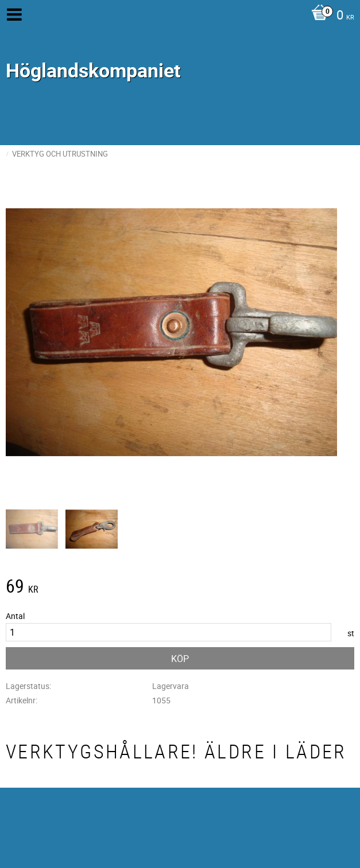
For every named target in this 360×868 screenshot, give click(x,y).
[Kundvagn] (330, 16)
